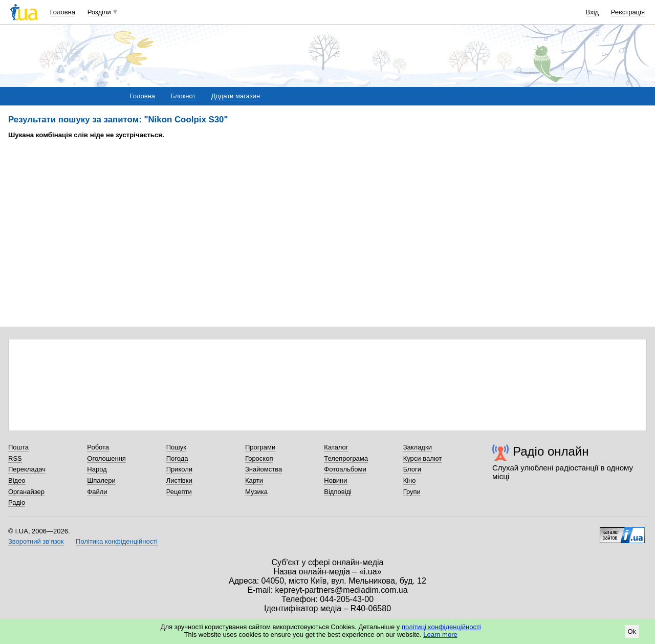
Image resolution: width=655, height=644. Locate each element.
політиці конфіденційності (441, 627)
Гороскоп (259, 458)
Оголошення (106, 458)
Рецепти (179, 492)
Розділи (99, 12)
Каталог (336, 447)
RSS (15, 458)
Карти (254, 480)
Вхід (593, 12)
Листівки (179, 480)
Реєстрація (628, 12)
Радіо (17, 502)
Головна (63, 12)
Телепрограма (346, 458)
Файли (97, 492)
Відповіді (338, 492)
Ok (632, 631)
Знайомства (264, 469)
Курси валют (423, 458)
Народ (97, 469)
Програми (260, 447)
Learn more (440, 635)
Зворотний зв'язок (36, 541)
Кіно (410, 480)
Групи (412, 492)
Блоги (412, 469)
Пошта (18, 447)
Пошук (176, 447)
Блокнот (183, 96)
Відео (17, 480)
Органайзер (26, 492)
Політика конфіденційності (117, 541)
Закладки (418, 447)
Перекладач (27, 469)
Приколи (179, 469)
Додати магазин (236, 96)
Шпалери (101, 480)
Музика (256, 492)
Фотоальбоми (345, 469)
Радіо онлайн (551, 451)
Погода (177, 458)
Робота (98, 447)
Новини (335, 480)
